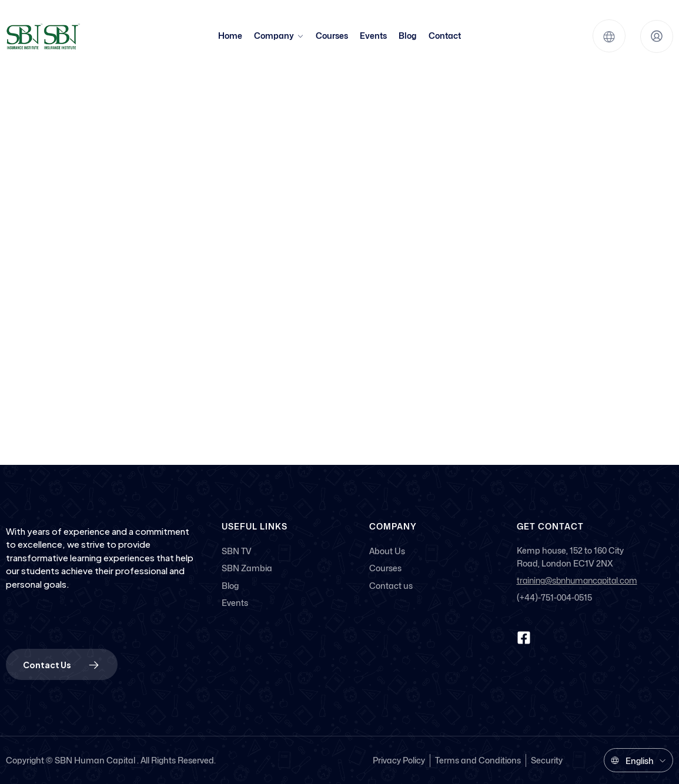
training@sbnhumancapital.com (577, 581)
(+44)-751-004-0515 (554, 597)
